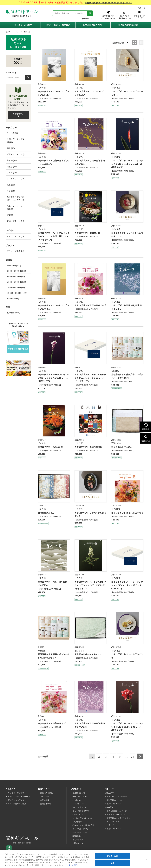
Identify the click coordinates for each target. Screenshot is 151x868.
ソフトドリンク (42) (16, 179)
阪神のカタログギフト (93, 25)
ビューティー (114, 821)
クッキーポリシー (80, 832)
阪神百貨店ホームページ (117, 796)
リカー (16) (12, 173)
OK (112, 863)
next (140, 756)
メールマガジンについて (82, 818)
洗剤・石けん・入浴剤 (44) (16, 141)
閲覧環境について (80, 836)
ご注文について (79, 793)
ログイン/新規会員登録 (124, 15)
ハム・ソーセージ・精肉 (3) (16, 207)
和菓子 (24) (12, 167)
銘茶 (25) (11, 185)
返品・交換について (81, 807)
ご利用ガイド (108, 15)
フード (112, 825)
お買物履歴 (45, 800)
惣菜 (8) (10, 215)
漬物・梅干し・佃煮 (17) (16, 223)
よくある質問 (78, 840)
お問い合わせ (78, 843)
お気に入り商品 (46, 793)
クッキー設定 (112, 856)
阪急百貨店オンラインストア (118, 818)
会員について (78, 814)
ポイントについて (80, 804)
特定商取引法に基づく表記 (83, 825)
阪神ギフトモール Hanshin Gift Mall (22, 13)
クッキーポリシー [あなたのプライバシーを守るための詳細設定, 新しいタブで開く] (72, 865)
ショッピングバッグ (139, 15)
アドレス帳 (45, 796)
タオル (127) (12, 133)
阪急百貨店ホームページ (117, 811)
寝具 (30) (11, 148)
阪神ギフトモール (12, 32)
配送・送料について (81, 796)
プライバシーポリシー (82, 829)
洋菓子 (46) (12, 160)
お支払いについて (80, 800)
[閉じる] (147, 859)
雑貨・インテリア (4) (16, 154)
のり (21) (11, 191)
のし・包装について (81, 811)
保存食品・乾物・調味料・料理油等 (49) (16, 198)
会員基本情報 (46, 804)
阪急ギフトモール (114, 829)
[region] (75, 859)
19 (133, 756)
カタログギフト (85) (16, 236)
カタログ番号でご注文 (128, 25)
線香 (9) (10, 230)
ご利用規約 (77, 822)
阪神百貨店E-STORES (115, 800)
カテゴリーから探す (23, 25)
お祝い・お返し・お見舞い (58, 25)
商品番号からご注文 (18, 115)
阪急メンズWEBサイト (116, 814)
